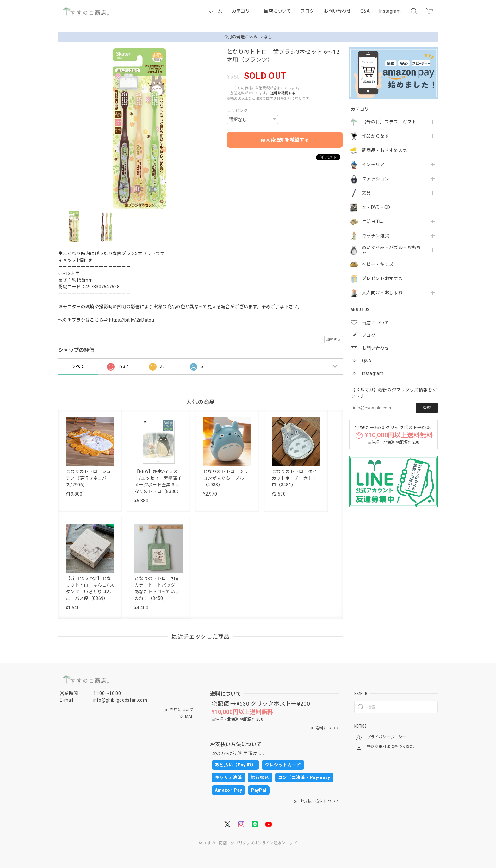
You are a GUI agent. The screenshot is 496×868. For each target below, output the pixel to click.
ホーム (216, 11)
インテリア (373, 165)
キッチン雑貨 (375, 236)
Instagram (390, 11)
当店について (277, 11)
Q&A (365, 11)
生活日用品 (373, 222)
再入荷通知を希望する (285, 140)
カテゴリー (243, 11)
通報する (334, 339)
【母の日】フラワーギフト (389, 122)
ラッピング (237, 111)
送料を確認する (283, 93)
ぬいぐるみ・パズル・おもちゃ (391, 250)
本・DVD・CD (376, 207)
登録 (427, 408)
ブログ (307, 11)
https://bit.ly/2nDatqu (132, 320)
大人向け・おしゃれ (382, 293)
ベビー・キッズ (378, 264)
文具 (366, 193)
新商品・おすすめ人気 (384, 150)
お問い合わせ (337, 11)
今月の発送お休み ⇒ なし (248, 37)
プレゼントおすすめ (382, 278)
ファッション (375, 179)
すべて (78, 366)
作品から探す (375, 136)
